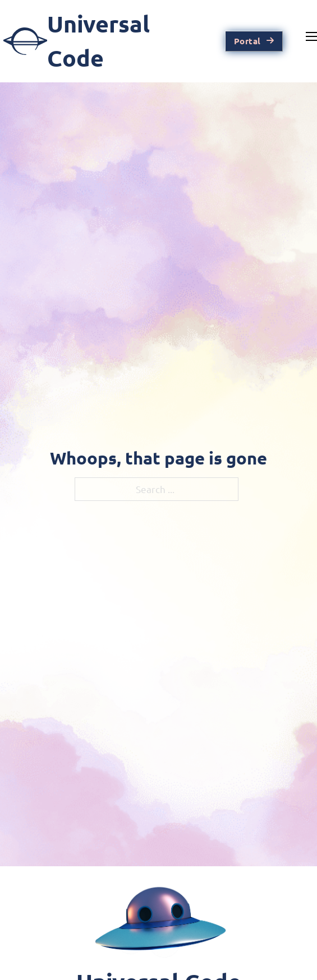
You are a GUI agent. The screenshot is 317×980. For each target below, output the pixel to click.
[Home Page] (159, 925)
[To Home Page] (98, 41)
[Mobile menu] (311, 36)
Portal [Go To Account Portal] (254, 41)
